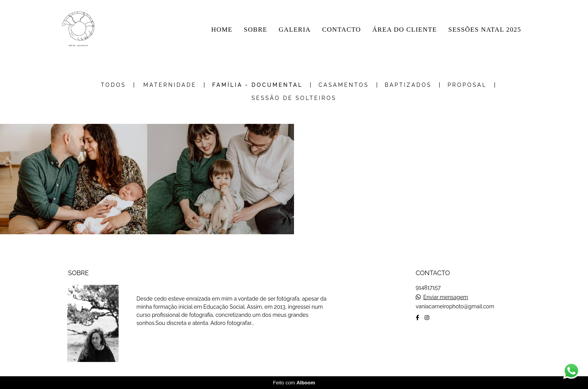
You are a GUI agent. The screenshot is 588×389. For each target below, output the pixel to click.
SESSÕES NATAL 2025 (485, 30)
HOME (222, 30)
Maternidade (170, 85)
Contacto (440, 342)
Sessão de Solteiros (294, 98)
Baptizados (408, 85)
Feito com (294, 383)
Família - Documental (257, 85)
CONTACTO (342, 30)
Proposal (467, 85)
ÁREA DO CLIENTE (405, 30)
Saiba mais (162, 341)
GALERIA (295, 30)
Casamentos (343, 85)
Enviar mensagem (446, 297)
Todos (113, 85)
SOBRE (256, 30)
